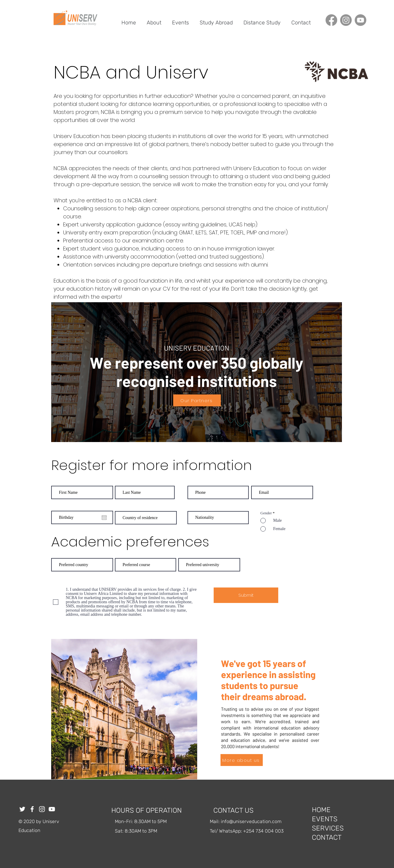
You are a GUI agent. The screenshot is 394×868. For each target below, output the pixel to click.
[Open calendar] (104, 518)
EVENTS (325, 819)
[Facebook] (331, 20)
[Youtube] (361, 20)
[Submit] (246, 595)
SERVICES (328, 828)
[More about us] (242, 760)
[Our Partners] (197, 400)
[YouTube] (52, 809)
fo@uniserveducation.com (253, 821)
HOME (321, 810)
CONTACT (327, 837)
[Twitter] (22, 809)
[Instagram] (346, 20)
